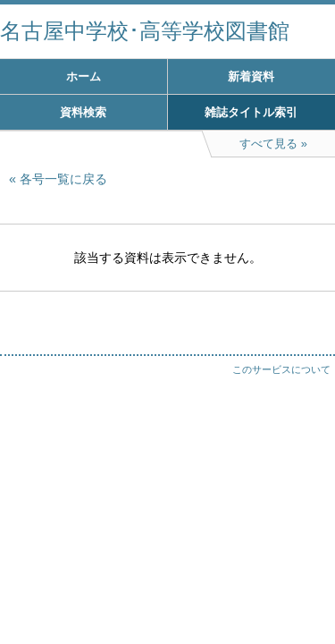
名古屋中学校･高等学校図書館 (145, 31)
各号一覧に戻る (63, 179)
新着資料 (251, 76)
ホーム (84, 76)
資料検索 (83, 112)
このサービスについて (281, 369)
